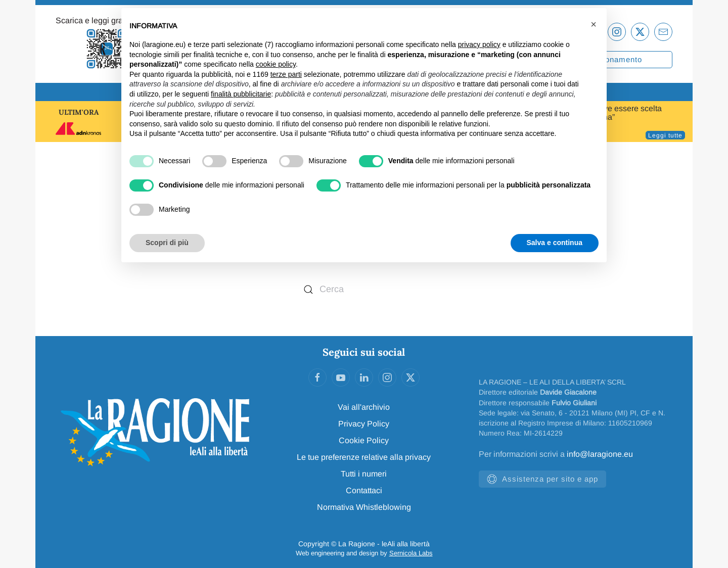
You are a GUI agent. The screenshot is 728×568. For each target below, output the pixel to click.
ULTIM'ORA (79, 112)
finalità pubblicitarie (241, 94)
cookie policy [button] (276, 64)
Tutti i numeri (364, 474)
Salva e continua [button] (555, 243)
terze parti (286, 74)
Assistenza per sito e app (542, 479)
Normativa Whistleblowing (364, 507)
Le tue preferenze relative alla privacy (364, 457)
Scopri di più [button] (167, 243)
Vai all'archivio (364, 407)
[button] (594, 24)
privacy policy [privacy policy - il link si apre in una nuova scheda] (479, 44)
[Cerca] (364, 289)
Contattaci (364, 490)
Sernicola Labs (411, 553)
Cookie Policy (364, 440)
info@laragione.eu (600, 454)
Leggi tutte (665, 135)
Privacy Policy (364, 424)
